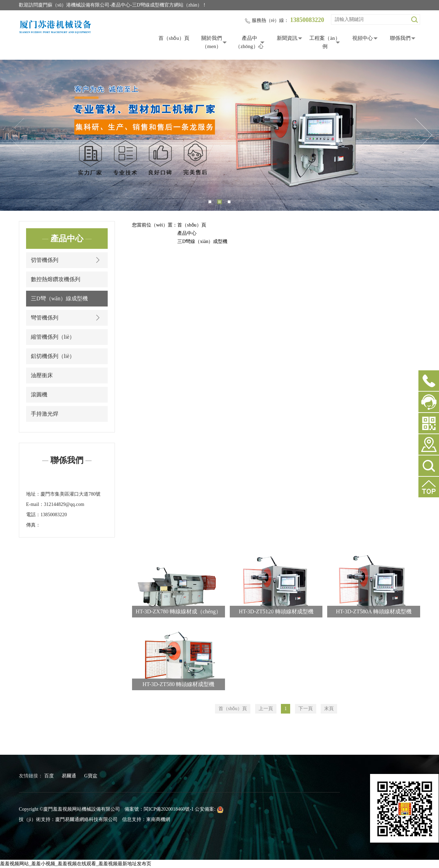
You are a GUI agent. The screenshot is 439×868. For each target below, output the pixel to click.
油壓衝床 (42, 375)
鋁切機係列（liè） (53, 356)
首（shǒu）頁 (174, 38)
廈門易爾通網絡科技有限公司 (86, 819)
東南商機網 (158, 819)
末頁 (329, 709)
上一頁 (266, 709)
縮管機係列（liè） (53, 337)
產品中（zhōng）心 (249, 42)
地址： (33, 494)
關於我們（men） (212, 42)
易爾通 (69, 776)
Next (424, 135)
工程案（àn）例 (325, 42)
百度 (49, 776)
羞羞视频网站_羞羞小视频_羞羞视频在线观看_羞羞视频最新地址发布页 (76, 864)
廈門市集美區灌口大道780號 (70, 494)
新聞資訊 (287, 38)
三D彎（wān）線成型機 (59, 298)
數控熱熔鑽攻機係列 (56, 279)
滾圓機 (39, 395)
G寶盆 (91, 776)
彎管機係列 (67, 318)
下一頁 (306, 709)
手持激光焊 (45, 414)
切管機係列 (67, 260)
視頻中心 (363, 38)
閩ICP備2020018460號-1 (169, 809)
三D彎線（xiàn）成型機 (202, 241)
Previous (15, 135)
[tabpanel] (219, 135)
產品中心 (187, 233)
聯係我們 (400, 38)
